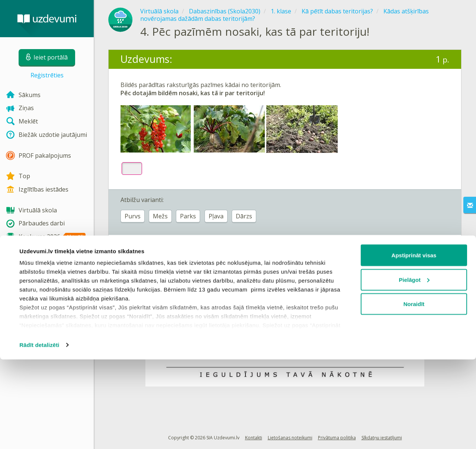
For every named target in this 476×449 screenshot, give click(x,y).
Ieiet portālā (144, 254)
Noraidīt (414, 393)
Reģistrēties (47, 75)
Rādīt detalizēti (39, 434)
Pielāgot (414, 369)
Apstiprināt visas (414, 345)
